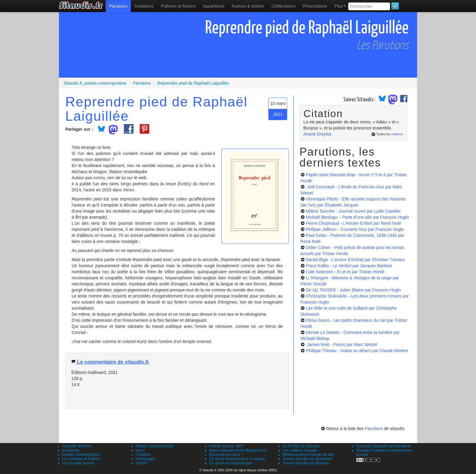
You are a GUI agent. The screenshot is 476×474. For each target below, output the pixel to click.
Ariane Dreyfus (318, 134)
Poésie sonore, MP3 (226, 446)
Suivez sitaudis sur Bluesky (306, 463)
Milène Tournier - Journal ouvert (353, 211)
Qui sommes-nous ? (226, 455)
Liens (140, 450)
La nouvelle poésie (78, 463)
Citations (143, 455)
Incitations (71, 450)
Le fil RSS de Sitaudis (301, 446)
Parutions (118, 6)
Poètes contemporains (155, 446)
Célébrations (283, 6)
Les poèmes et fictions (81, 459)
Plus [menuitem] (340, 6)
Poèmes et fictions (178, 6)
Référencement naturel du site (308, 455)
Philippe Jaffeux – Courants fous (355, 229)
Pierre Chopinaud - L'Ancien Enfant (353, 223)
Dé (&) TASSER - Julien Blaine (353, 290)
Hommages (145, 459)
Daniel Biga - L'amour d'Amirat (355, 260)
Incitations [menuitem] (144, 6)
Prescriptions (315, 6)
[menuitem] (118, 6)
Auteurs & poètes (248, 6)
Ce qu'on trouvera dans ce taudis (237, 459)
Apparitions (214, 6)
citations (397, 134)
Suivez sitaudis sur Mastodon (308, 459)
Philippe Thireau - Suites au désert (357, 351)
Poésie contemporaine (81, 455)
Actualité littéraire (77, 446)
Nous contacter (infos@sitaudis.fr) (238, 450)
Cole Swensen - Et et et (345, 272)
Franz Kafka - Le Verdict (349, 266)
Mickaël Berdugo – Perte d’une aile (357, 217)
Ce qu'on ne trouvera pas (231, 463)
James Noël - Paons (342, 345)
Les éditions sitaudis (300, 450)
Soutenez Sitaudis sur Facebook (384, 446)
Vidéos (141, 463)
